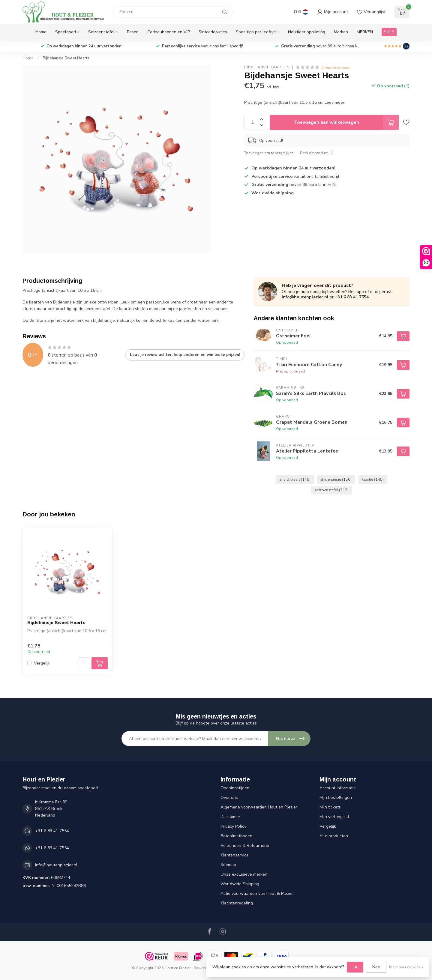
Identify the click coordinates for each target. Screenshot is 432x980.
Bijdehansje (336, 479)
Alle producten (334, 836)
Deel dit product (316, 153)
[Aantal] (84, 663)
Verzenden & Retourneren (246, 846)
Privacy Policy (233, 826)
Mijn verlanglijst (334, 817)
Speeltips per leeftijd (256, 32)
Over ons (229, 798)
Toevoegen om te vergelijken (269, 153)
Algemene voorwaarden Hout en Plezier (259, 807)
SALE (389, 32)
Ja (355, 967)
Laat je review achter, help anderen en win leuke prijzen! (185, 355)
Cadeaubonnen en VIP (169, 32)
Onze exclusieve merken (244, 874)
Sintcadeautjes (213, 32)
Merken (341, 32)
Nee (376, 967)
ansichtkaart (295, 479)
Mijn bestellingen (336, 798)
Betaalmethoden (236, 836)
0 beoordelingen (336, 67)
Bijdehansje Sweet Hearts (66, 58)
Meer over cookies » (406, 967)
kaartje (373, 479)
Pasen (133, 32)
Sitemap (228, 865)
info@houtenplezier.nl (305, 297)
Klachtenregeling (237, 903)
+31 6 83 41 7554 (352, 297)
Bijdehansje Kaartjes (267, 67)
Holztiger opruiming (307, 32)
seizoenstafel (332, 490)
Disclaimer (230, 817)
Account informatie (338, 788)
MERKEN (365, 32)
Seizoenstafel (101, 32)
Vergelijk (42, 663)
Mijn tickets (330, 807)
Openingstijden (235, 788)
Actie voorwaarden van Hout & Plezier (257, 893)
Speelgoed (66, 32)
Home (41, 32)
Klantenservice (235, 855)
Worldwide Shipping (240, 884)
